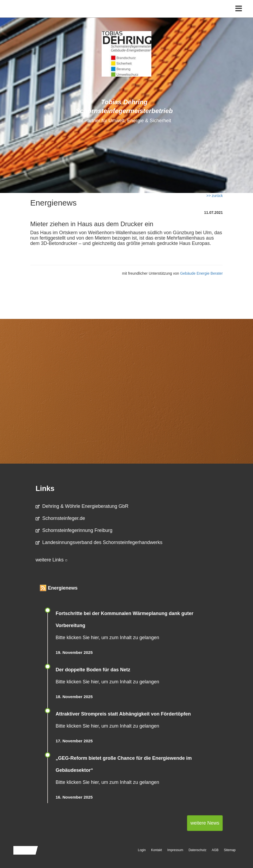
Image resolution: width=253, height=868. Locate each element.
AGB (215, 850)
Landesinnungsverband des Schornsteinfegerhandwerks (99, 542)
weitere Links (52, 560)
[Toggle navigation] (239, 9)
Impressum (175, 850)
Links (45, 489)
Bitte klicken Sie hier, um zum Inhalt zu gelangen (107, 638)
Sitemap (230, 850)
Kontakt (157, 850)
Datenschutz (198, 850)
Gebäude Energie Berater (201, 273)
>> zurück (215, 196)
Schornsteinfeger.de (60, 518)
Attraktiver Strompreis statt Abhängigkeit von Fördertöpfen (123, 714)
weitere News (205, 823)
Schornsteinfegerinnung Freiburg (74, 530)
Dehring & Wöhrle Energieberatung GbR (82, 506)
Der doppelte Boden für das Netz (93, 670)
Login (142, 850)
